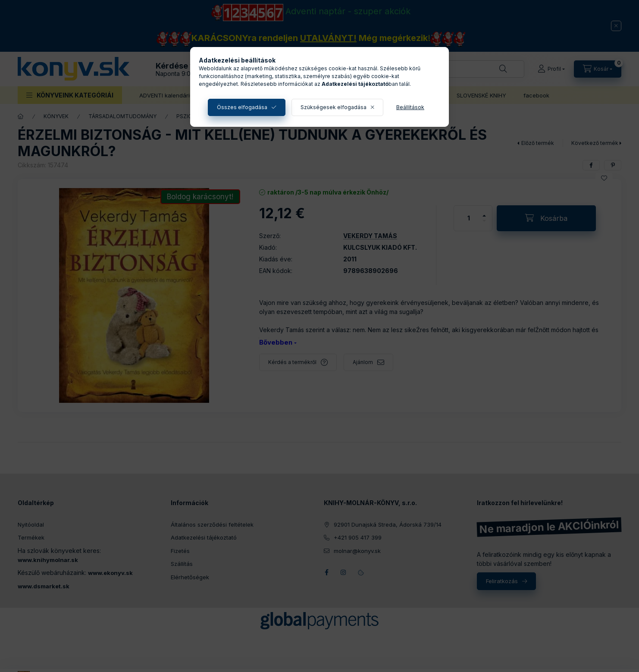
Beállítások (410, 107)
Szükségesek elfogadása (334, 107)
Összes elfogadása (242, 107)
